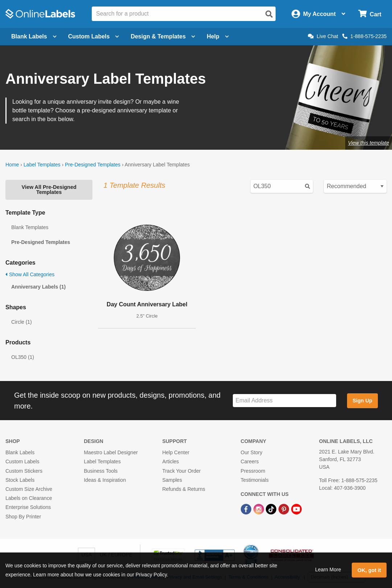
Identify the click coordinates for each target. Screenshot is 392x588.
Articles (170, 461)
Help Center (176, 452)
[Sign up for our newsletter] (284, 401)
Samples (172, 480)
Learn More (328, 570)
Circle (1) (22, 322)
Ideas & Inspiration (105, 480)
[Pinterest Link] (284, 509)
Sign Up (362, 401)
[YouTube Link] (296, 509)
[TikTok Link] (272, 509)
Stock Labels (20, 480)
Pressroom (253, 471)
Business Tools (101, 471)
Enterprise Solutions (28, 507)
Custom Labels (22, 461)
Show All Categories (30, 274)
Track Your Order (181, 471)
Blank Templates (30, 227)
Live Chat (323, 36)
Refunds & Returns (183, 489)
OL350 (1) (23, 357)
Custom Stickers (24, 471)
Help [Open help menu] (218, 36)
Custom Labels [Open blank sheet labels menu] (94, 36)
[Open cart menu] (370, 14)
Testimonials (255, 480)
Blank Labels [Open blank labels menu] (34, 36)
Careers (250, 461)
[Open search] (269, 14)
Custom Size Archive (29, 489)
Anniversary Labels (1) (38, 287)
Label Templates (42, 165)
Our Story (252, 452)
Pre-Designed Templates (93, 165)
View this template (369, 143)
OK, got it (369, 570)
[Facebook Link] (247, 509)
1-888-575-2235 (364, 36)
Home (12, 165)
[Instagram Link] (259, 509)
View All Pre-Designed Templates (49, 190)
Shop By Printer (23, 517)
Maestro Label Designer (111, 452)
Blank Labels (20, 452)
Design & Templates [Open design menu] (163, 36)
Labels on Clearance (29, 498)
